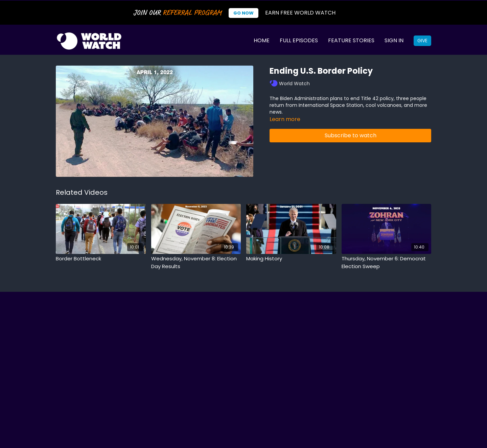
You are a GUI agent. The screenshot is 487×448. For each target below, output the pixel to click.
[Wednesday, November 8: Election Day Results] (196, 263)
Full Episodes (299, 40)
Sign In (394, 40)
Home (262, 40)
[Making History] (291, 259)
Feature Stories (351, 40)
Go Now (243, 13)
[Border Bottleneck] (101, 259)
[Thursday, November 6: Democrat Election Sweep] (387, 263)
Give (422, 41)
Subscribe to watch (351, 135)
